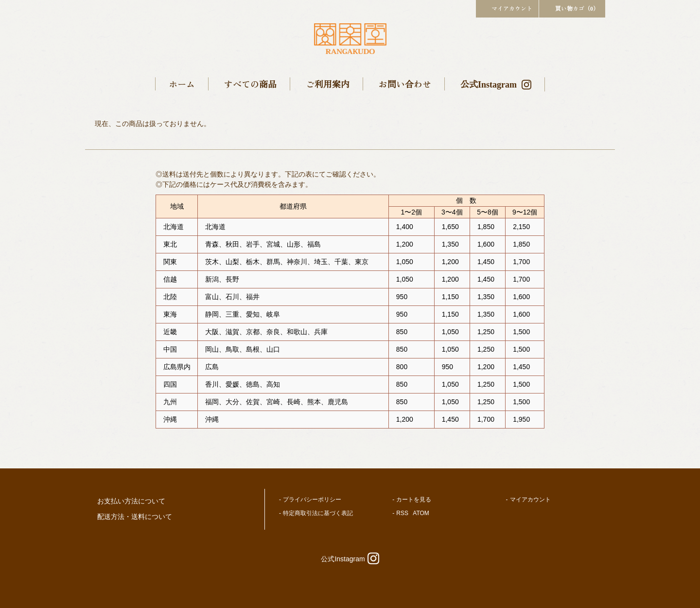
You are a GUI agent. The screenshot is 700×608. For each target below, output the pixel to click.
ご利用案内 (328, 84)
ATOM (421, 513)
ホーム (182, 84)
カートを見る (414, 500)
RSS (402, 513)
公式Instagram (496, 84)
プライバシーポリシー (312, 500)
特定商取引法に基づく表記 (318, 513)
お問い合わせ (405, 84)
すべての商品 (250, 84)
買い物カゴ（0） (572, 8)
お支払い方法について (131, 501)
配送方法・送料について (135, 517)
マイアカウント (507, 8)
